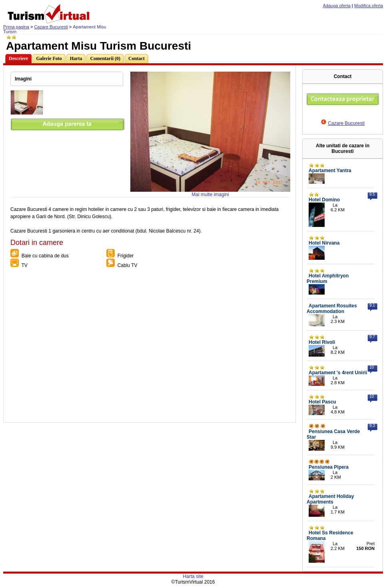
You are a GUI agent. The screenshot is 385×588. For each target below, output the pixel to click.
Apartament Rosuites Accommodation (332, 309)
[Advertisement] (75, 347)
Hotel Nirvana (324, 243)
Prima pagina (16, 27)
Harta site (193, 576)
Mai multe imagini (210, 195)
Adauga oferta (337, 6)
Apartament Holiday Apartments (330, 499)
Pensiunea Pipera (329, 467)
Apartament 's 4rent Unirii (338, 373)
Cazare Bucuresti (51, 27)
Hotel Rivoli (322, 342)
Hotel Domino (324, 200)
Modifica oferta (369, 6)
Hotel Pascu (322, 402)
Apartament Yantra (330, 171)
